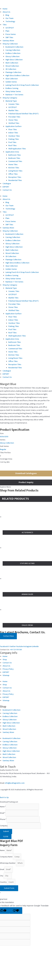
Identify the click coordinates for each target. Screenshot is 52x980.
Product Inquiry (26, 482)
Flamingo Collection (13, 72)
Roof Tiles (13, 146)
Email (3, 813)
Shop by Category (10, 98)
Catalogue (7, 184)
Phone (3, 819)
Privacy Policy (8, 669)
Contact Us (7, 190)
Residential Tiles (15, 180)
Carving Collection (13, 50)
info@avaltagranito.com (15, 783)
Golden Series (11, 82)
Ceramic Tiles (14, 104)
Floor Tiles (13, 130)
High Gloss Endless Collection (17, 76)
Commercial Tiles (15, 161)
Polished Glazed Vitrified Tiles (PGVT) (23, 114)
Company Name (6, 857)
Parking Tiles (14, 139)
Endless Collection (13, 53)
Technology (10, 22)
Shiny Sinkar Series (13, 92)
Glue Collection (12, 79)
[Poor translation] (16, 911)
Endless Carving (12, 88)
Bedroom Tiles (14, 158)
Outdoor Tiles (14, 136)
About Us (6, 12)
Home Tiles (13, 165)
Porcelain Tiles (14, 117)
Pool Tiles (12, 142)
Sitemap (6, 675)
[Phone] (23, 819)
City (2, 876)
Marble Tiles (13, 111)
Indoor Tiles (13, 133)
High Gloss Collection (14, 60)
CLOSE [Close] (6, 837)
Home (5, 9)
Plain (7, 31)
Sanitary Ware (8, 41)
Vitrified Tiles (14, 123)
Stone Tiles (13, 120)
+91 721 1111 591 (16, 650)
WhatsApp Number (8, 863)
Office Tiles (13, 174)
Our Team (9, 18)
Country (3, 882)
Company (4, 826)
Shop (5, 660)
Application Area (12, 152)
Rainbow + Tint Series (14, 95)
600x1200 (4, 437)
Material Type (11, 101)
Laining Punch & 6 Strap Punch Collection (22, 85)
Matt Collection (12, 63)
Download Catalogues (26, 473)
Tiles (5, 25)
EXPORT (6, 187)
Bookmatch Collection (14, 47)
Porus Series (11, 34)
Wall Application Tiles (17, 149)
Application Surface (13, 126)
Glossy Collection (13, 57)
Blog (7, 15)
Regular (3, 449)
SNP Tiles (9, 38)
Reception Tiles (15, 177)
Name (3, 807)
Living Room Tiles (15, 171)
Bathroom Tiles (15, 155)
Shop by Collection (10, 44)
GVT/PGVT (10, 28)
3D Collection (11, 69)
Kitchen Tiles (14, 168)
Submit (6, 831)
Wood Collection (12, 66)
